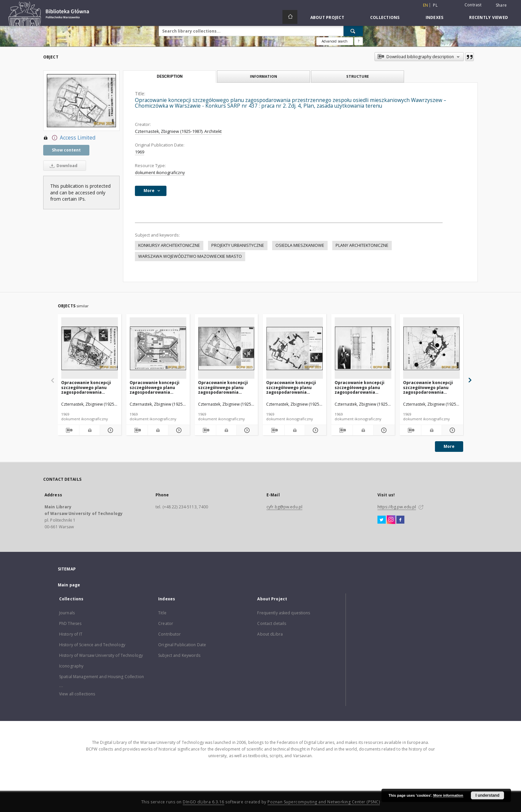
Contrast (473, 5)
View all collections (77, 694)
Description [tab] (170, 76)
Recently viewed (489, 17)
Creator (166, 623)
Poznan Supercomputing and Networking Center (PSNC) (324, 802)
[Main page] (290, 17)
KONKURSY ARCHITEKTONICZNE (169, 245)
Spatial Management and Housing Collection (102, 677)
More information (448, 795)
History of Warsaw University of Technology (101, 655)
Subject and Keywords (179, 655)
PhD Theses (70, 623)
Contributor (169, 634)
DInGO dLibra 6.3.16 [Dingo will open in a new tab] (204, 802)
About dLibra (270, 634)
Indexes (435, 17)
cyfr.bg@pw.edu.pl (284, 507)
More (449, 446)
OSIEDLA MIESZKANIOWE (300, 245)
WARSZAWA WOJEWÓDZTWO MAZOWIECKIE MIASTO (190, 256)
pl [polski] (435, 5)
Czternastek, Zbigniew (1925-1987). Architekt (178, 131)
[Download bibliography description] (68, 430)
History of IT (71, 634)
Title (162, 613)
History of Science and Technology (92, 645)
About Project (327, 17)
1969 (140, 152)
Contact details (272, 623)
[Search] (353, 31)
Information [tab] (263, 76)
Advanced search (335, 41)
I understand (487, 795)
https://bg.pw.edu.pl (397, 507)
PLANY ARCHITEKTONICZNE (362, 245)
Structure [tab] (358, 76)
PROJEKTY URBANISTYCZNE (238, 245)
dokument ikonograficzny (160, 173)
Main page (69, 585)
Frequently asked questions (284, 613)
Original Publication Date (182, 645)
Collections (385, 17)
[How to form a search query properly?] (359, 41)
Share (501, 5)
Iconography (71, 666)
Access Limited (69, 138)
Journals (67, 613)
